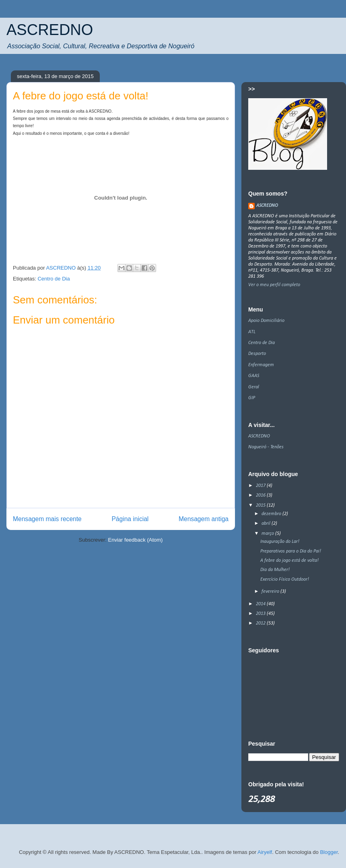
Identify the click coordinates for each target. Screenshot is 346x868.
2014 (261, 604)
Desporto (257, 354)
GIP (252, 398)
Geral (254, 387)
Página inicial (130, 519)
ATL (252, 332)
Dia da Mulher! (275, 570)
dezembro (272, 514)
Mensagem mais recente (47, 519)
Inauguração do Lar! (280, 542)
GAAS (254, 376)
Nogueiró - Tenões (266, 447)
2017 (261, 486)
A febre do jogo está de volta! (289, 561)
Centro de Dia (54, 279)
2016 (261, 495)
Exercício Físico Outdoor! (285, 579)
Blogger (329, 852)
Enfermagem (261, 365)
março (268, 534)
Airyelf (265, 852)
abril (267, 524)
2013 (261, 614)
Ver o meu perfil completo (274, 285)
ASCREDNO (50, 30)
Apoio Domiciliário (266, 321)
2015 (261, 505)
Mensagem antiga (204, 519)
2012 (261, 623)
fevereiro (271, 592)
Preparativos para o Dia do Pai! (291, 551)
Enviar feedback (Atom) (136, 540)
